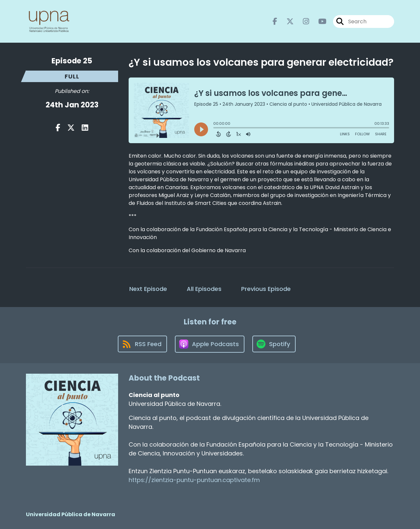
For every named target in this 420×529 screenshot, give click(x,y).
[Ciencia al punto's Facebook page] (275, 22)
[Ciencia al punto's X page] (286, 22)
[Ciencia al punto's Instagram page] (302, 22)
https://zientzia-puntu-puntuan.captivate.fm (194, 480)
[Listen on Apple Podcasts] (210, 344)
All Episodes (204, 289)
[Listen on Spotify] (274, 344)
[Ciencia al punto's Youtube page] (318, 22)
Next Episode (148, 289)
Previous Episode (266, 289)
